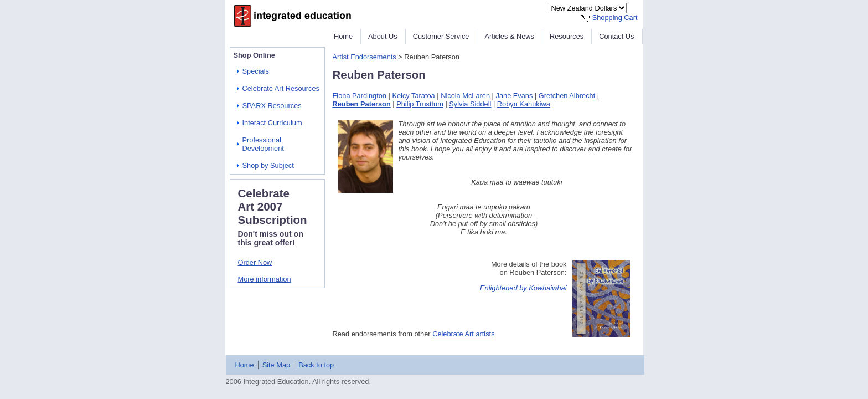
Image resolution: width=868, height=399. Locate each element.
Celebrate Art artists (463, 334)
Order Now (255, 262)
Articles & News (509, 36)
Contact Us (616, 36)
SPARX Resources (272, 106)
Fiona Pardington (360, 96)
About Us (383, 36)
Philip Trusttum (420, 104)
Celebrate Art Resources (281, 88)
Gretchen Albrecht (567, 96)
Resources (567, 36)
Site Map (277, 365)
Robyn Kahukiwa (524, 104)
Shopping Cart (615, 17)
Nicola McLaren (465, 96)
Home (343, 36)
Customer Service (441, 36)
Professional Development (263, 144)
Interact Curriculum (272, 123)
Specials (256, 71)
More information (265, 279)
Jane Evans (515, 96)
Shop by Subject (268, 165)
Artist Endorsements (365, 57)
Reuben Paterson (362, 104)
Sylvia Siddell (470, 104)
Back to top (316, 365)
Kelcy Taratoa (413, 96)
